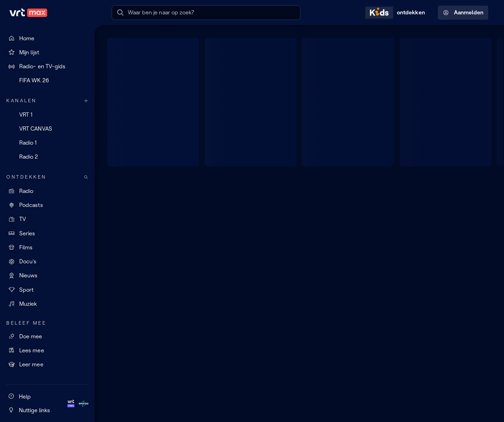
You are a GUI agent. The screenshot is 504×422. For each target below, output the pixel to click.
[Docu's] (47, 262)
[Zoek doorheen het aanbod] (86, 177)
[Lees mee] (47, 350)
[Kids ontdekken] (397, 13)
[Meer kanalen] (86, 101)
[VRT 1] (47, 115)
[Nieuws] (47, 276)
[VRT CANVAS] (47, 129)
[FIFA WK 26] (47, 81)
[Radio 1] (47, 143)
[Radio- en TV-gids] (47, 67)
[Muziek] (47, 304)
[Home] (47, 38)
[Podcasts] (47, 205)
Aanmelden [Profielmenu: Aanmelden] (463, 13)
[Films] (47, 247)
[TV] (47, 219)
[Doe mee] (47, 336)
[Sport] (47, 290)
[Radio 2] (47, 157)
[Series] (47, 233)
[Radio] (47, 191)
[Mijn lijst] (47, 52)
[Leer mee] (47, 365)
